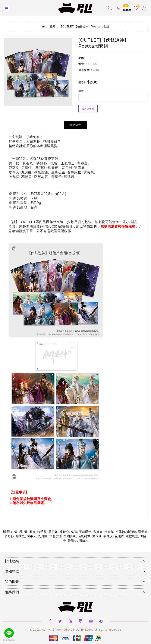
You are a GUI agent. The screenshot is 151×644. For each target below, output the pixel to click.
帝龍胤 (109, 532)
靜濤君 (72, 540)
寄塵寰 (98, 532)
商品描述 (75, 125)
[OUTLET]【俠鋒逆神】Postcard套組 (85, 27)
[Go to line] (9, 633)
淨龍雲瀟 (56, 536)
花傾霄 (119, 536)
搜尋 (53, 27)
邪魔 (32, 532)
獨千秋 (42, 532)
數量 (81, 91)
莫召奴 (53, 532)
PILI (88, 58)
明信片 (84, 540)
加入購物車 (88, 109)
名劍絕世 (84, 536)
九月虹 (43, 536)
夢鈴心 (64, 532)
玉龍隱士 (85, 532)
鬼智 (74, 532)
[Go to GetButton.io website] (9, 640)
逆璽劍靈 (132, 536)
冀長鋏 (97, 536)
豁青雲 (20, 536)
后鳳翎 (120, 532)
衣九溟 (108, 536)
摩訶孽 (132, 532)
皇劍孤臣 (70, 536)
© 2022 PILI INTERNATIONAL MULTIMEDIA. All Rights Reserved (76, 630)
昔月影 (9, 536)
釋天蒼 (143, 532)
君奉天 (32, 536)
